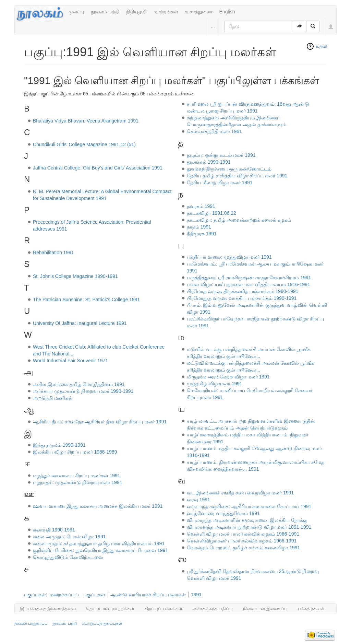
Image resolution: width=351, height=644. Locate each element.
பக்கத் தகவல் (311, 608)
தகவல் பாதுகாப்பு (31, 623)
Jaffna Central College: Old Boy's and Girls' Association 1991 (98, 168)
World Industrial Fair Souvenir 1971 (70, 361)
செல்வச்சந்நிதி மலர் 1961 (214, 131)
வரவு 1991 (198, 500)
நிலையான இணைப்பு (265, 608)
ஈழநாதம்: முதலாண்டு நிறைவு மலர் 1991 (78, 482)
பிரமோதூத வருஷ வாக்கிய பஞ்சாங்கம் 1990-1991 (242, 298)
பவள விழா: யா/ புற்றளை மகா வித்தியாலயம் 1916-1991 (249, 284)
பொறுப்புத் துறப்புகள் (102, 623)
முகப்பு (76, 12)
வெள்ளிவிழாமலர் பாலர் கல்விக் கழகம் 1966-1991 (242, 541)
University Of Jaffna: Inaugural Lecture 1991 (80, 323)
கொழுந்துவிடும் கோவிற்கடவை (68, 557)
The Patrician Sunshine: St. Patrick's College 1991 (86, 300)
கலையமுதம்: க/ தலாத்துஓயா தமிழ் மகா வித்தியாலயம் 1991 (99, 543)
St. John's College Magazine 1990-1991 (75, 276)
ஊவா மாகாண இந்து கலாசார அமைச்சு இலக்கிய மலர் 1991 (98, 506)
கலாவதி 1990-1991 (54, 530)
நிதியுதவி (136, 12)
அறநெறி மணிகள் (53, 398)
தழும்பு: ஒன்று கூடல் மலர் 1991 (221, 155)
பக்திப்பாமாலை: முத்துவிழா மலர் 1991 (229, 257)
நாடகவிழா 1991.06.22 (211, 213)
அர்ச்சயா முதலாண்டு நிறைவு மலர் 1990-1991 (83, 391)
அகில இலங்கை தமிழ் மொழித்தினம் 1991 (79, 384)
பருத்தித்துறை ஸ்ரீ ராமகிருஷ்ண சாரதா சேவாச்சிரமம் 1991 (249, 278)
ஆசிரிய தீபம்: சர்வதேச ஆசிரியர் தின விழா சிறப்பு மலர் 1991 (100, 422)
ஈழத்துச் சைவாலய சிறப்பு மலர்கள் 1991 (77, 476)
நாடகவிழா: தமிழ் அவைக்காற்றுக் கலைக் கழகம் (239, 220)
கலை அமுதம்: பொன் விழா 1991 (69, 537)
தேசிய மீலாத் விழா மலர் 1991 (220, 183)
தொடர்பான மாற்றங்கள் (110, 608)
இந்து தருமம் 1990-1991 (59, 445)
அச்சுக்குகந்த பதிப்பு (213, 608)
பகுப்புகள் (35, 595)
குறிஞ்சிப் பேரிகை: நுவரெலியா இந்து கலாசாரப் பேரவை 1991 (100, 550)
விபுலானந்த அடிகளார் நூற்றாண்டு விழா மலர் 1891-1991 (249, 527)
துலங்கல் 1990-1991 (209, 162)
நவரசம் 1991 (201, 206)
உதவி (321, 46)
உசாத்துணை (199, 12)
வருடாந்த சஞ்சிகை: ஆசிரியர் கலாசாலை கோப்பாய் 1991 (249, 506)
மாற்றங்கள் (166, 12)
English (227, 12)
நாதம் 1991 (199, 227)
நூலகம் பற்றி (105, 12)
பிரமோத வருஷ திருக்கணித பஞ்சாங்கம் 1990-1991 (243, 291)
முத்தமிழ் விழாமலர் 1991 (215, 384)
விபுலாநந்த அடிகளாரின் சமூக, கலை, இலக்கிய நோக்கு (247, 520)
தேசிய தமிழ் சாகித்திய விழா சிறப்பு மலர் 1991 (237, 176)
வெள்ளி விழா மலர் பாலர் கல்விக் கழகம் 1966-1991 (243, 534)
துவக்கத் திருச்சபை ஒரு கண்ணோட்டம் (229, 169)
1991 (196, 595)
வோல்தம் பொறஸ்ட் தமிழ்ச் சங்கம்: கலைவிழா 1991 (243, 548)
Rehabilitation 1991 (53, 253)
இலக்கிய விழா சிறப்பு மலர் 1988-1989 (75, 452)
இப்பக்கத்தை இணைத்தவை (48, 608)
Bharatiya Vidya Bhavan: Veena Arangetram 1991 (86, 121)
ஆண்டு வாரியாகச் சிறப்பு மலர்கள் (148, 595)
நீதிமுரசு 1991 (202, 234)
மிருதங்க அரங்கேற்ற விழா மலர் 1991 (228, 377)
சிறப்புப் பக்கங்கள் (164, 608)
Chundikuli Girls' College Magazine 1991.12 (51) (84, 144)
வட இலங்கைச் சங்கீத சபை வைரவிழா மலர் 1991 (240, 493)
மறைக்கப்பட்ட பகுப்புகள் (77, 595)
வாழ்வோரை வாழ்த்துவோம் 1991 (223, 513)
